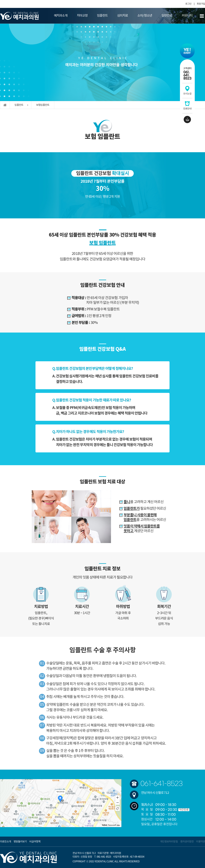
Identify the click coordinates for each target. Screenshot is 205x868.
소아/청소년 (145, 16)
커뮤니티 (187, 16)
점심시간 (147, 819)
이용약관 (201, 842)
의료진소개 (6, 842)
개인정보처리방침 (169, 842)
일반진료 (167, 16)
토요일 (148, 815)
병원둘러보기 (20, 842)
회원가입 (201, 4)
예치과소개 (61, 16)
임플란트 (102, 16)
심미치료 (123, 16)
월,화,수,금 (147, 805)
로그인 (188, 4)
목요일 (148, 810)
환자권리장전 (187, 842)
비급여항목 (35, 842)
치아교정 (82, 16)
